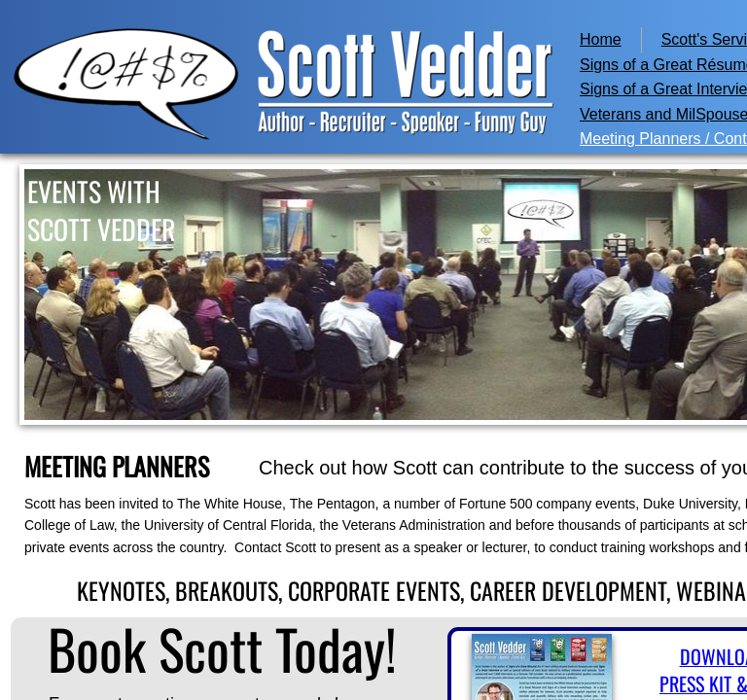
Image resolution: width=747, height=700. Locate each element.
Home (601, 39)
